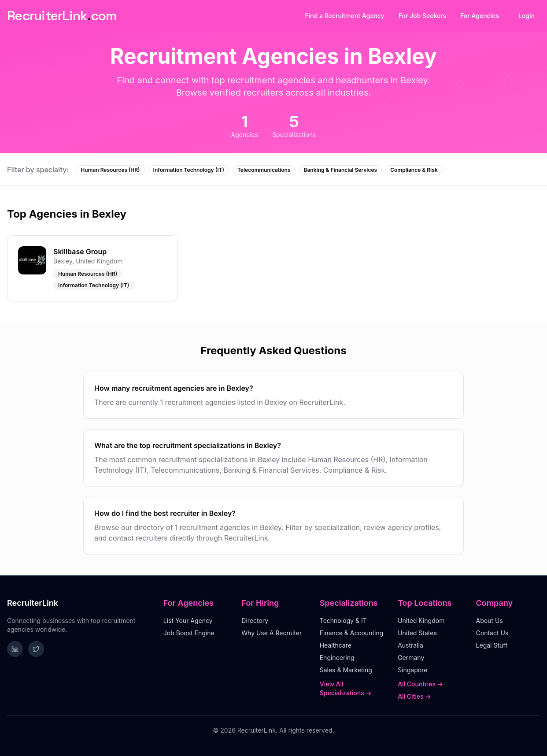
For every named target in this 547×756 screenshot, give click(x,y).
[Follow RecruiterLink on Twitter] (36, 649)
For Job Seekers (422, 16)
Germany (411, 658)
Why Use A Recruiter (272, 633)
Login (527, 16)
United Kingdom (421, 621)
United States (417, 633)
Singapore (412, 670)
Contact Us (492, 633)
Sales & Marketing (346, 670)
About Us (490, 621)
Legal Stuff (492, 645)
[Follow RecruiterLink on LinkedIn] (15, 649)
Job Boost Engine (189, 633)
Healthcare (336, 645)
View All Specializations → (346, 688)
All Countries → (420, 684)
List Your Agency (188, 621)
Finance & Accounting (352, 633)
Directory (255, 621)
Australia (410, 645)
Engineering (337, 658)
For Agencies (480, 16)
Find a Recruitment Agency (345, 16)
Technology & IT (343, 621)
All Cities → (414, 696)
